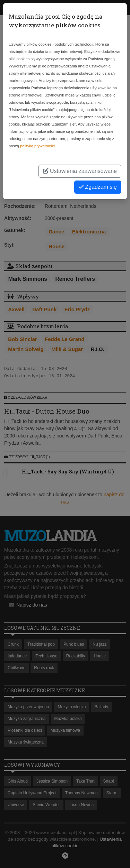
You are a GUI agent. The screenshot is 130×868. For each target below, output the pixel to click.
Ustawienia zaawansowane (80, 171)
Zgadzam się (98, 187)
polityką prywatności (37, 146)
